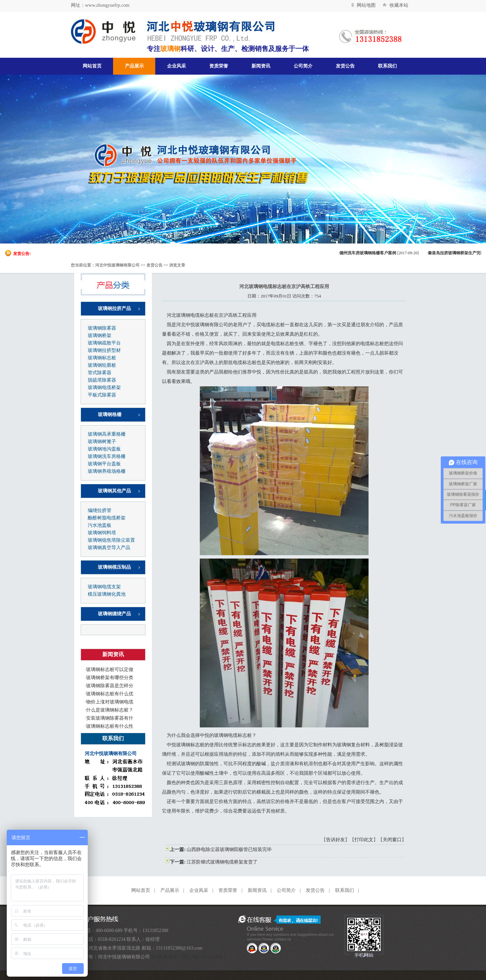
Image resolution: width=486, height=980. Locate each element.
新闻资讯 (261, 66)
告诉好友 (335, 840)
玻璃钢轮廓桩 (102, 365)
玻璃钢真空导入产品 (109, 548)
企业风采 (177, 66)
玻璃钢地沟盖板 (104, 449)
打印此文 (364, 840)
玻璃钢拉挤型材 (104, 350)
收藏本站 (395, 5)
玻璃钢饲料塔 (102, 533)
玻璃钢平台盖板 (104, 464)
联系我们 (387, 66)
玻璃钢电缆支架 (104, 587)
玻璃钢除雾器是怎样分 (110, 686)
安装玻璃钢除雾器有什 (110, 718)
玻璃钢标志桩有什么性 (110, 726)
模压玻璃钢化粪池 (107, 594)
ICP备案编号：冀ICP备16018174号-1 (189, 957)
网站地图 (363, 5)
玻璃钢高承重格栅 (107, 434)
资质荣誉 (219, 66)
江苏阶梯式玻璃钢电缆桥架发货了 (222, 862)
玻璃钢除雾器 (102, 328)
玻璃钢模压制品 (114, 567)
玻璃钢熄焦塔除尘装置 (111, 540)
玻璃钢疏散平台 (104, 343)
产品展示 (134, 66)
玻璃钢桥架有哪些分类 (110, 678)
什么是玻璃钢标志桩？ (110, 710)
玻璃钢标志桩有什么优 (110, 694)
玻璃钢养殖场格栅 (107, 471)
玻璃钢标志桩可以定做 (110, 669)
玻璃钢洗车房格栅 (107, 456)
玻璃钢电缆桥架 (104, 388)
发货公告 (345, 66)
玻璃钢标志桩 (102, 358)
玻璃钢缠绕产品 (114, 614)
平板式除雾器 (102, 395)
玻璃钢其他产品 (114, 491)
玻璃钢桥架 (100, 336)
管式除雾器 (100, 373)
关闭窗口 (392, 840)
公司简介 (303, 66)
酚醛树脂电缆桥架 (107, 518)
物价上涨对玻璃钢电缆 (110, 702)
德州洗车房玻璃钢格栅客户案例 (372, 253)
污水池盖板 (100, 525)
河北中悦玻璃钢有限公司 (117, 265)
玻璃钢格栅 (110, 415)
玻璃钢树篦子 (102, 442)
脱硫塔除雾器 (102, 380)
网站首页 (92, 66)
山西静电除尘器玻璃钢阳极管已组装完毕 (229, 849)
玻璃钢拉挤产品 (114, 308)
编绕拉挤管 (100, 510)
